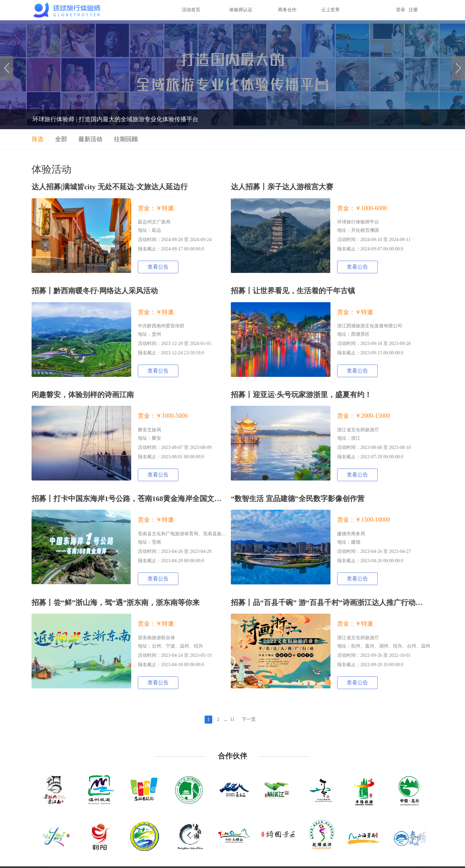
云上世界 (330, 10)
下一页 (249, 719)
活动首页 (191, 10)
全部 (61, 139)
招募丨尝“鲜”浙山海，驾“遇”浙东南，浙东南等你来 (116, 603)
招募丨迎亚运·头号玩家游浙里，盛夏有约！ (301, 395)
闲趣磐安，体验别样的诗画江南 (83, 395)
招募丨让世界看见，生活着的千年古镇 (293, 291)
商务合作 (287, 10)
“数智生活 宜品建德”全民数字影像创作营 (298, 499)
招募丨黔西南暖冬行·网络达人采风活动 (95, 291)
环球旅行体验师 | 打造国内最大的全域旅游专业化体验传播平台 (115, 119)
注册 (413, 10)
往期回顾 (126, 139)
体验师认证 (241, 10)
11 (232, 719)
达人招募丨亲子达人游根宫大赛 (282, 187)
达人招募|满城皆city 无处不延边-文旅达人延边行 (110, 187)
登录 (401, 10)
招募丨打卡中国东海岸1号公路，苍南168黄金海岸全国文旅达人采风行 (145, 499)
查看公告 (158, 267)
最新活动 (90, 139)
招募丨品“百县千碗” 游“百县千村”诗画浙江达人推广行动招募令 (334, 603)
